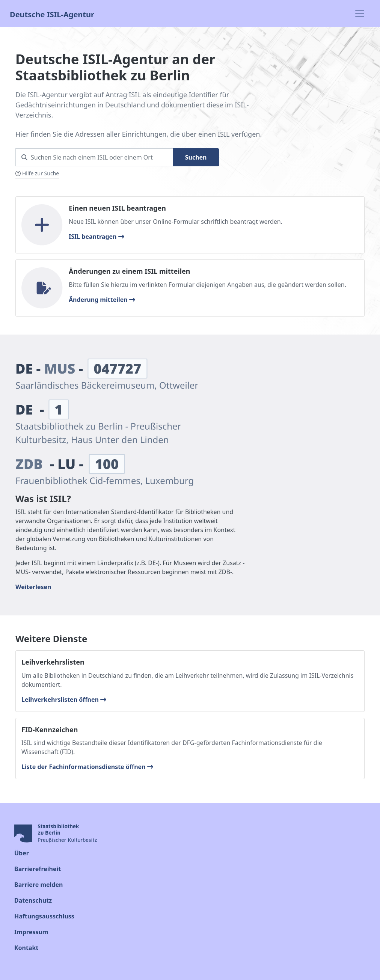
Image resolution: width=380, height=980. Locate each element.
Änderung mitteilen (102, 300)
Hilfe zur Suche (37, 173)
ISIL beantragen (97, 237)
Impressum (31, 932)
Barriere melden (38, 885)
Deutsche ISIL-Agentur (52, 14)
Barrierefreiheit (38, 869)
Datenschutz (33, 900)
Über (22, 853)
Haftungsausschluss (44, 916)
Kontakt (26, 948)
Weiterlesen (33, 587)
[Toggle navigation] (360, 14)
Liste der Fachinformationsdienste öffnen (87, 767)
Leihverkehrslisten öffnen (64, 700)
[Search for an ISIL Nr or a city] (94, 157)
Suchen (196, 157)
